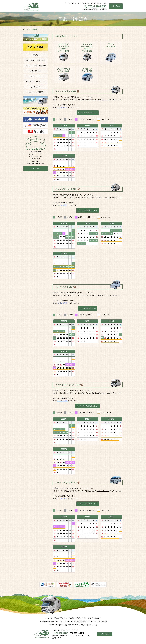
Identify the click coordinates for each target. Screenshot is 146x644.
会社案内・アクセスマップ (35, 81)
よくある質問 (35, 87)
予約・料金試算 (69, 618)
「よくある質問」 (62, 107)
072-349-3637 (97, 6)
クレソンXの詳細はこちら (88, 113)
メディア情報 (35, 76)
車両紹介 (35, 55)
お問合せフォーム (103, 100)
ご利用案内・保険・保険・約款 (35, 66)
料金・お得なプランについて (36, 60)
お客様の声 (83, 625)
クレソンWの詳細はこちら (88, 210)
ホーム (47, 618)
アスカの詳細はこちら (88, 308)
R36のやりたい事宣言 (35, 92)
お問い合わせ (116, 6)
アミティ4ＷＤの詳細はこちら (88, 406)
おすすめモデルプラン (72, 625)
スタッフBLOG (35, 71)
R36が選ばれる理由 (57, 618)
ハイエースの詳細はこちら (88, 504)
